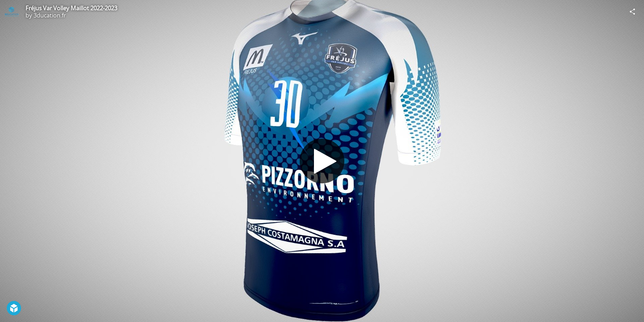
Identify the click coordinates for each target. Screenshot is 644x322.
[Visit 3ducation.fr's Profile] (12, 12)
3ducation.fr (50, 15)
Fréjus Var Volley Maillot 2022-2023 (71, 8)
